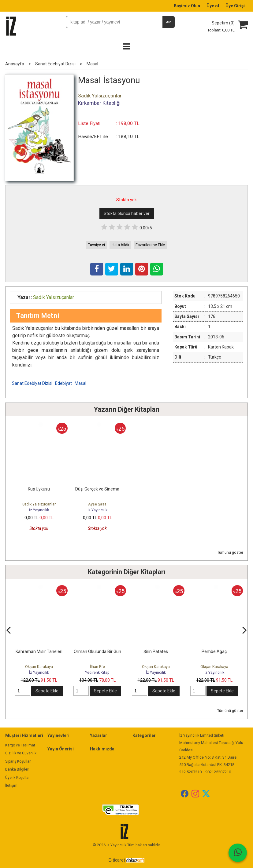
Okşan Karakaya (39, 667)
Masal (80, 383)
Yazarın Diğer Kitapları (127, 409)
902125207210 (218, 772)
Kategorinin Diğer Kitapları (127, 572)
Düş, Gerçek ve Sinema (97, 489)
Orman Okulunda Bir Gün (97, 651)
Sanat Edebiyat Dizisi (32, 383)
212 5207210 (190, 772)
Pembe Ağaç (214, 651)
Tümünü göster (230, 552)
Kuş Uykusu (39, 489)
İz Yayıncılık (39, 510)
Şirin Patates (156, 651)
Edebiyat (63, 383)
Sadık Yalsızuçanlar (39, 504)
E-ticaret (117, 860)
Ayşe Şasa (97, 504)
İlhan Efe (97, 667)
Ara (169, 22)
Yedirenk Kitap (97, 672)
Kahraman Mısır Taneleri (39, 651)
